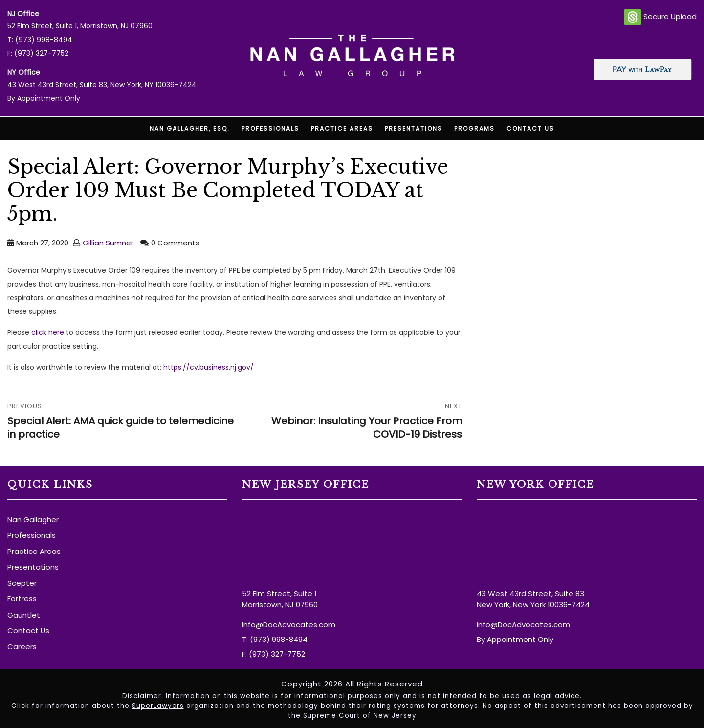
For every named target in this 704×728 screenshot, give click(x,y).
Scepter (22, 583)
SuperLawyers (158, 706)
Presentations (414, 128)
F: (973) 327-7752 (38, 53)
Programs (474, 128)
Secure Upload (660, 17)
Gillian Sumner (108, 243)
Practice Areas (342, 128)
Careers (22, 647)
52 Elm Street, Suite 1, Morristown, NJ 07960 (80, 26)
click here (49, 332)
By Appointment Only (44, 98)
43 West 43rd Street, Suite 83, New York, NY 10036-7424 (102, 85)
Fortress (22, 599)
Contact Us (530, 128)
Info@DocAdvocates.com (289, 625)
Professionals (270, 128)
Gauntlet (24, 615)
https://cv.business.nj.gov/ (209, 367)
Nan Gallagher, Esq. (190, 128)
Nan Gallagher (33, 519)
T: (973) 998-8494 (40, 40)
